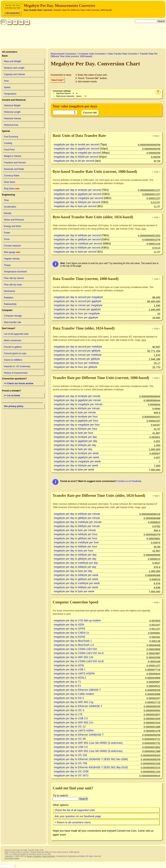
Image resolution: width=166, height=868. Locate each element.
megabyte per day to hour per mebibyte (76, 363)
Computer (7, 310)
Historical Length (12, 112)
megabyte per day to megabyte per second (78, 198)
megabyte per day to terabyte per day (75, 437)
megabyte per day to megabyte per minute (78, 404)
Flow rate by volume (14, 278)
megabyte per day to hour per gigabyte (76, 317)
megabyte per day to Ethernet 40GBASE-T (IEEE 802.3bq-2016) (91, 767)
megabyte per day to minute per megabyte (78, 305)
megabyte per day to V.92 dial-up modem (77, 620)
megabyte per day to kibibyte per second (77, 248)
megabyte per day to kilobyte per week (76, 465)
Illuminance (10, 291)
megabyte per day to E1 (67, 686)
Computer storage (13, 316)
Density (8, 213)
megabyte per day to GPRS (69, 629)
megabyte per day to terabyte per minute (77, 396)
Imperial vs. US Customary (17, 366)
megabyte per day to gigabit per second (76, 149)
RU (21, 22)
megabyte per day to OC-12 (70, 727)
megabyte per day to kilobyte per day (75, 445)
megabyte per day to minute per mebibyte (78, 355)
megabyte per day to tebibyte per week (76, 575)
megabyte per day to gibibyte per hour (75, 538)
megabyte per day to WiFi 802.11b (73, 657)
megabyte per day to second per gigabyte (78, 301)
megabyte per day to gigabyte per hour (76, 421)
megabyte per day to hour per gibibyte (75, 367)
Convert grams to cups (15, 353)
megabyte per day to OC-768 (70, 763)
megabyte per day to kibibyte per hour (75, 546)
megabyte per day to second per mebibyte (78, 347)
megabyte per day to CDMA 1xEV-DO (75, 649)
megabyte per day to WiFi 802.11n (73, 722)
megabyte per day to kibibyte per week (76, 587)
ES (9, 22)
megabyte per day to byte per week (74, 470)
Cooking (8, 143)
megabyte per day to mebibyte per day (76, 563)
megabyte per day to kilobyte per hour (75, 429)
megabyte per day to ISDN (69, 625)
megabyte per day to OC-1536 (71, 771)
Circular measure (12, 246)
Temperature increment (15, 272)
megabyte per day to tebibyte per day (75, 555)
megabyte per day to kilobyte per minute (77, 408)
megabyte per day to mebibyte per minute (78, 522)
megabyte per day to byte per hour (73, 433)
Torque (7, 265)
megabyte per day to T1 (67, 682)
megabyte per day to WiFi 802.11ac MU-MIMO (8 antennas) (88, 751)
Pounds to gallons (13, 347)
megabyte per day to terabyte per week (76, 453)
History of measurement (16, 373)
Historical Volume (13, 118)
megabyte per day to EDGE (69, 637)
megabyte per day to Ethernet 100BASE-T (78, 706)
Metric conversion (13, 340)
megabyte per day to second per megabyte (78, 297)
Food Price (9, 150)
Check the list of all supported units (75, 810)
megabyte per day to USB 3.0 (71, 747)
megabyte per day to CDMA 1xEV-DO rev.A (79, 653)
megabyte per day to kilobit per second (76, 157)
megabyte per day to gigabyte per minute (77, 400)
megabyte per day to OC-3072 (71, 775)
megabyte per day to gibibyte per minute (77, 518)
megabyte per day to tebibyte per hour (76, 534)
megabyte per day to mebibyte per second (78, 243)
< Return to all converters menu (73, 822)
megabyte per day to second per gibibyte (77, 351)
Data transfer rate (13, 322)
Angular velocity (12, 259)
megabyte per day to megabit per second (77, 153)
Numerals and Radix (14, 169)
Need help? (58, 80)
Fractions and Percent (15, 163)
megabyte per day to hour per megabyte (77, 313)
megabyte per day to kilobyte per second (77, 202)
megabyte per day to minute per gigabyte (77, 309)
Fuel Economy (11, 137)
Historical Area (11, 125)
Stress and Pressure (14, 220)
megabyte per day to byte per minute (75, 412)
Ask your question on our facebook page (78, 816)
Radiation (9, 298)
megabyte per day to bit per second (74, 161)
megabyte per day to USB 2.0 (71, 718)
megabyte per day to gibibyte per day (75, 559)
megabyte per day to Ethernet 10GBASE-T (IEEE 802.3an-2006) (91, 759)
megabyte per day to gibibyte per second (77, 239)
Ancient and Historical (14, 100)
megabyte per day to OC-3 (69, 710)
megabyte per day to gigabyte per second (78, 194)
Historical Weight (12, 106)
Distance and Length (14, 68)
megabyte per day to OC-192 (70, 755)
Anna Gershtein (49, 856)
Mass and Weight (13, 61)
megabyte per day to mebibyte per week (77, 583)
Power (7, 233)
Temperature (10, 94)
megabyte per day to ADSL (69, 665)
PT (15, 22)
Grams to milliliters (13, 360)
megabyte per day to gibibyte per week (76, 579)
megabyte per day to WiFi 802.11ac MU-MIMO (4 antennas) (88, 743)
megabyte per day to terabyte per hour (76, 416)
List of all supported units (16, 334)
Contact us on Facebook (129, 481)
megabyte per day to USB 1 (70, 669)
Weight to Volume (13, 156)
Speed (7, 87)
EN (3, 22)
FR (27, 22)
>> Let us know (12, 396)
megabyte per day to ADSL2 (70, 678)
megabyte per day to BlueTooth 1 (73, 641)
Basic (5, 56)
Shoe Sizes (10, 182)
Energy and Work (13, 226)
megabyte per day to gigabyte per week (76, 457)
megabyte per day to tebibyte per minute (77, 514)
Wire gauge (12, 252)
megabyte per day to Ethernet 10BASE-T (77, 690)
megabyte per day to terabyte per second (77, 190)
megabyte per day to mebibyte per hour (76, 542)
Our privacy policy (14, 406)
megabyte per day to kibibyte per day (75, 567)
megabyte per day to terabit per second (76, 144)
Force (7, 239)
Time (6, 200)
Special (6, 131)
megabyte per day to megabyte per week (77, 461)
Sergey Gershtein (34, 856)
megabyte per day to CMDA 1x (71, 633)
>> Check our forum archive (19, 383)
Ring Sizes (12, 189)
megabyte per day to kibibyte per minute (77, 526)
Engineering (8, 195)
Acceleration (10, 207)
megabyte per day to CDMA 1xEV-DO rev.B (79, 661)
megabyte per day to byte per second (75, 206)
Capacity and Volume (14, 74)
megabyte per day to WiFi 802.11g (73, 702)
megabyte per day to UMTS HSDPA (74, 673)
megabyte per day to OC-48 (70, 739)
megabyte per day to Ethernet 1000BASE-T (79, 735)
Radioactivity (10, 304)
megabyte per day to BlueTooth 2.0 (74, 645)
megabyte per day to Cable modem (74, 694)
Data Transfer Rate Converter (38, 10)
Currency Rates (12, 176)
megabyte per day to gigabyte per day (75, 441)
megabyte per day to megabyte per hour (77, 425)
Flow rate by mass (13, 285)
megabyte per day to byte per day (73, 449)
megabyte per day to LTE (68, 714)
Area (6, 81)
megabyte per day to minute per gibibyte (77, 359)
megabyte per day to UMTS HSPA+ (74, 731)
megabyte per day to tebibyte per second (77, 235)
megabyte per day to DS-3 (69, 698)
